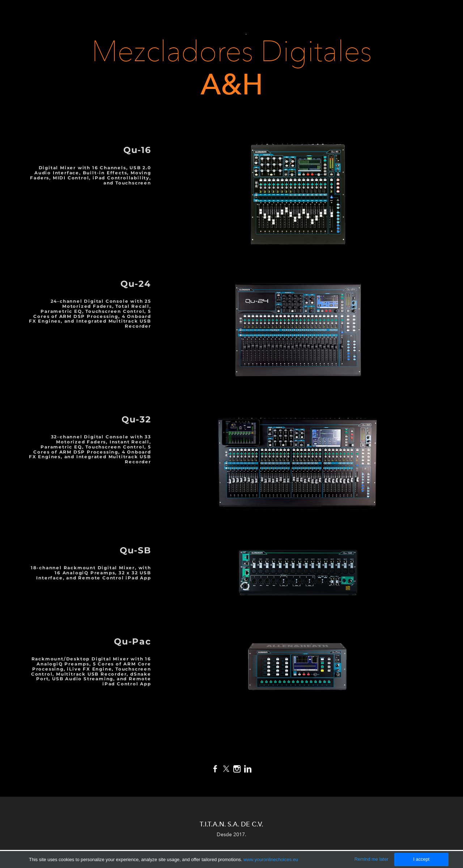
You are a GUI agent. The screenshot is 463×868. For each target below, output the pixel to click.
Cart (239, 34)
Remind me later (371, 859)
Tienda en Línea (188, 34)
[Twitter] (226, 769)
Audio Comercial (361, 16)
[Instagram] (237, 769)
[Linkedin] (248, 769)
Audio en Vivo (300, 16)
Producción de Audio (232, 16)
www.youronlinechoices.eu (271, 860)
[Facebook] (215, 769)
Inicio (175, 16)
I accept (421, 859)
